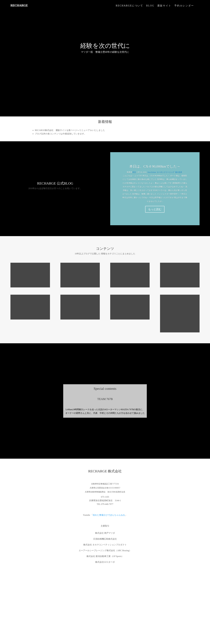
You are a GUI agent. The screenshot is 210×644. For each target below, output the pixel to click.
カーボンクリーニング (166, 172)
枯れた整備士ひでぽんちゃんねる (109, 515)
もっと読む (155, 209)
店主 (134, 172)
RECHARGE (19, 5)
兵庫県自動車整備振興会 (95, 492)
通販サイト (164, 6)
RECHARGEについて (129, 6)
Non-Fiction (152, 172)
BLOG (150, 6)
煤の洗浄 (179, 172)
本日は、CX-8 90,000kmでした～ (155, 166)
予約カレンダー (184, 6)
